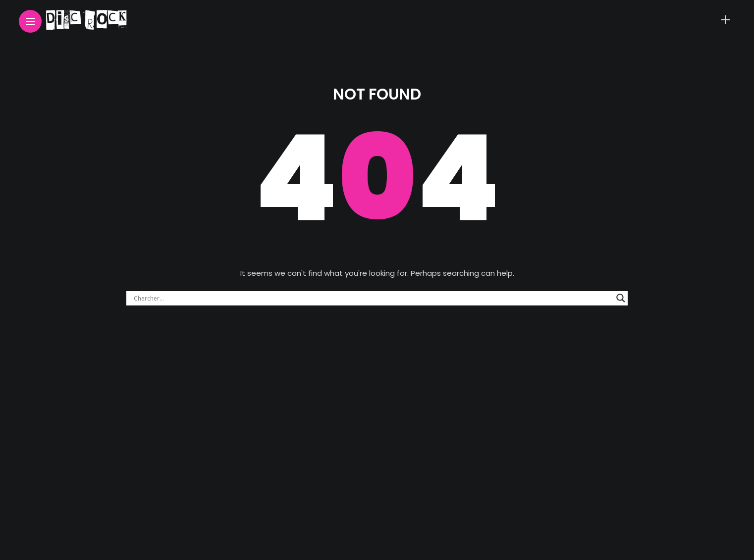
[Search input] (373, 298)
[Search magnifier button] (621, 298)
